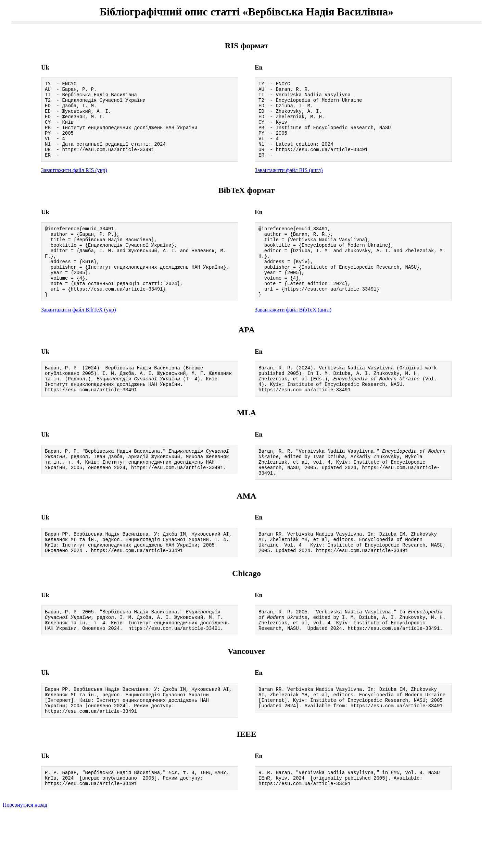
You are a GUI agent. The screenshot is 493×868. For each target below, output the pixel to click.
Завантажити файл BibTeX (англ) (293, 337)
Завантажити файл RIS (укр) (74, 185)
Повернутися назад (25, 859)
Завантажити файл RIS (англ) (289, 185)
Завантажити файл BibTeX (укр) (78, 337)
